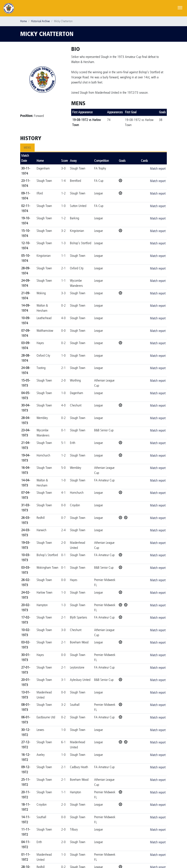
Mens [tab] (27, 148)
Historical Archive (40, 21)
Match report (158, 169)
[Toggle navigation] (180, 7)
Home (23, 21)
